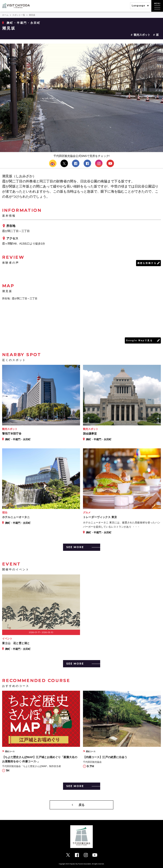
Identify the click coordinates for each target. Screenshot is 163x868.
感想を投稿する (147, 263)
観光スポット (142, 35)
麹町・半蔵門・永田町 (24, 23)
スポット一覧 (19, 15)
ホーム (5, 15)
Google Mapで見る (139, 340)
